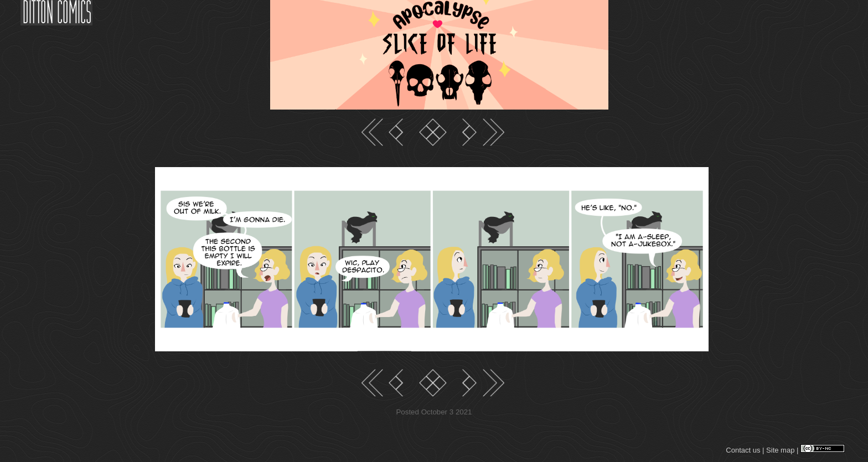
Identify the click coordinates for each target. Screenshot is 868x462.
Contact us (743, 450)
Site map (780, 450)
